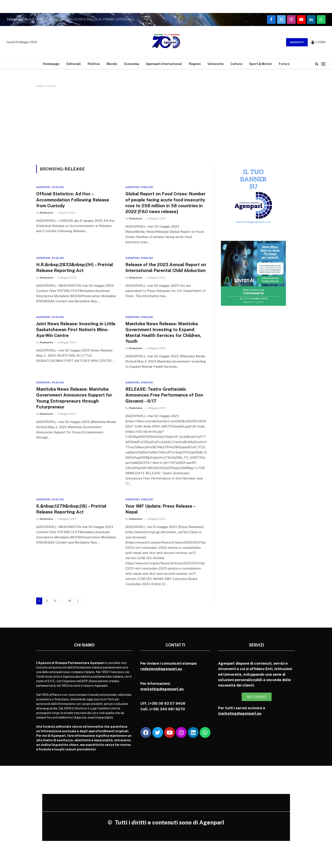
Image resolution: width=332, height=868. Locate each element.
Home (40, 86)
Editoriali (74, 64)
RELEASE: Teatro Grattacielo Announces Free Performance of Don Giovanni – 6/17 (164, 395)
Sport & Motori (261, 64)
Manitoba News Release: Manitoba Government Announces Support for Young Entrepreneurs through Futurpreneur (74, 398)
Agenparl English (50, 187)
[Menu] (323, 64)
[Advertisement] (166, 125)
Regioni (195, 64)
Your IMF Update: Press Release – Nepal (160, 509)
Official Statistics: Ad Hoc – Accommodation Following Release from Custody (73, 200)
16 (70, 601)
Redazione (46, 213)
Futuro (284, 64)
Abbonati (297, 42)
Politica (94, 64)
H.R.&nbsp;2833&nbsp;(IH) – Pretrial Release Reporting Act (75, 268)
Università (216, 64)
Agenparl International (164, 64)
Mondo (112, 64)
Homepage (51, 64)
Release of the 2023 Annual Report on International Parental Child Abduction (166, 268)
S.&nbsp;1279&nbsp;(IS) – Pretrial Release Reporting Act (71, 509)
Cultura (236, 64)
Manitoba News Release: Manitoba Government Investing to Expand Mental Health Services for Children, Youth (163, 333)
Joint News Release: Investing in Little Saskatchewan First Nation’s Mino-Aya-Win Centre (76, 330)
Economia (132, 64)
